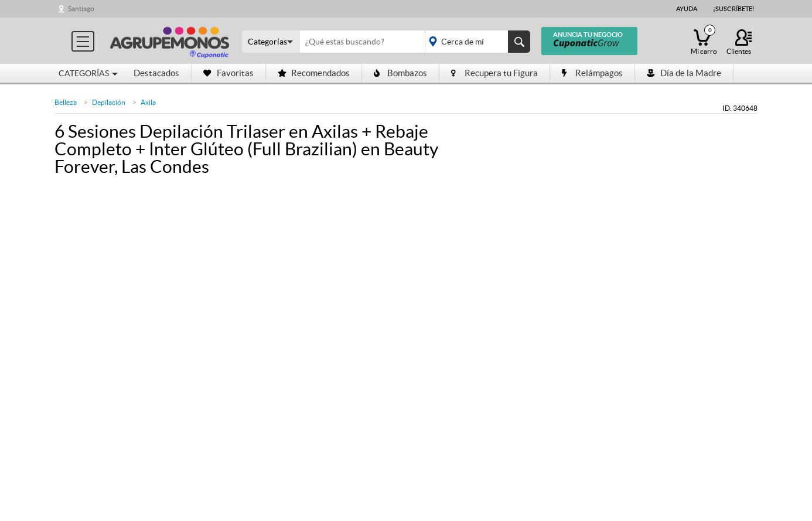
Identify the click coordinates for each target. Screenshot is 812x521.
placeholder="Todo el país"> (475, 42)
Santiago (81, 8)
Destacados (156, 73)
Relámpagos (592, 73)
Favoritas (228, 73)
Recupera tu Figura (494, 73)
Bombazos (400, 73)
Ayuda (687, 9)
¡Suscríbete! (734, 9)
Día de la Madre (684, 73)
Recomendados (314, 73)
